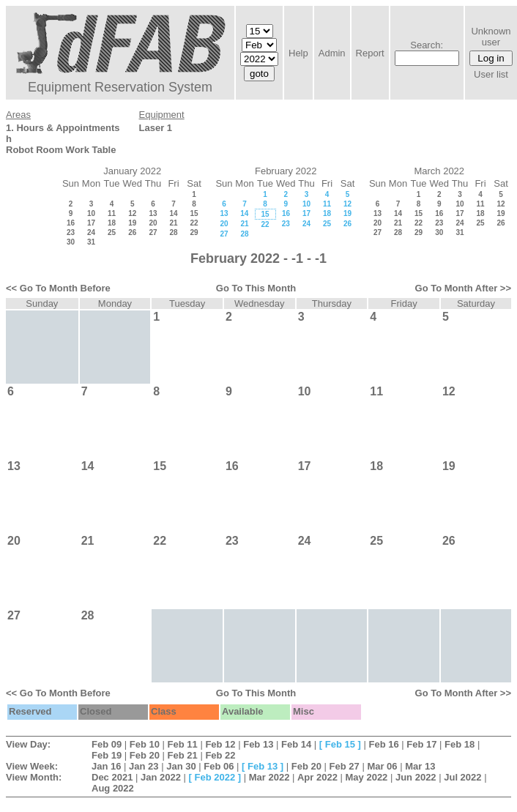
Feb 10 (145, 744)
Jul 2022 (462, 777)
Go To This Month (256, 288)
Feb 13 (258, 744)
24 (91, 232)
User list (491, 74)
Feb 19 (107, 755)
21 (173, 223)
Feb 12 (220, 744)
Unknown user (491, 37)
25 (112, 232)
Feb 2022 (215, 777)
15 (194, 213)
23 (71, 232)
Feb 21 (183, 755)
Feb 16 (383, 744)
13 (153, 213)
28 (173, 232)
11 (112, 213)
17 (91, 223)
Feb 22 (220, 755)
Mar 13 (420, 766)
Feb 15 (340, 744)
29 (194, 232)
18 (112, 223)
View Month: (34, 777)
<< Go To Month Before (58, 288)
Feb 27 (345, 766)
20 (153, 223)
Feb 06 (219, 766)
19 (132, 223)
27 (153, 232)
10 (91, 213)
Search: (427, 45)
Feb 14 (296, 744)
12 (132, 213)
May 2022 (367, 777)
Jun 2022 (416, 777)
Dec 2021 (112, 777)
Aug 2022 (113, 788)
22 (194, 223)
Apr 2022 (317, 777)
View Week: (32, 766)
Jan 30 (181, 766)
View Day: (28, 744)
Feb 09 (107, 744)
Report (370, 53)
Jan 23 (144, 766)
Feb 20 (145, 755)
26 (132, 232)
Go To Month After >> (463, 288)
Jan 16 (106, 766)
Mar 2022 (269, 777)
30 (71, 242)
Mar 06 (382, 766)
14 (173, 213)
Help (298, 53)
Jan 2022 (161, 777)
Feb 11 (183, 744)
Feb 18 (460, 744)
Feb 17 (421, 744)
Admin (332, 53)
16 (71, 223)
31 (91, 242)
